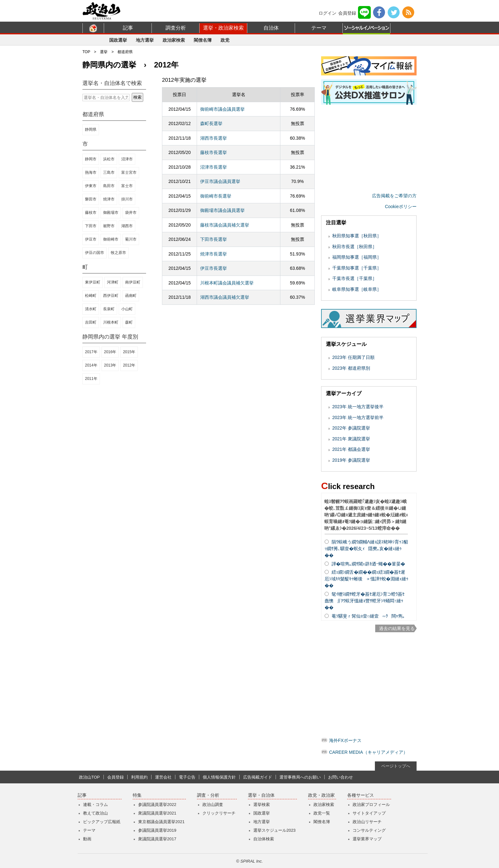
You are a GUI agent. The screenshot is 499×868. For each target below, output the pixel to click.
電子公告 (187, 777)
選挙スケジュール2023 (274, 830)
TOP (86, 52)
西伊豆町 (111, 296)
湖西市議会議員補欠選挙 (225, 297)
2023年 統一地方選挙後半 (358, 407)
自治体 (271, 28)
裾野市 (109, 226)
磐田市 (91, 199)
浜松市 (109, 159)
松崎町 (91, 296)
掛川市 (127, 199)
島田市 (109, 186)
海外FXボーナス (345, 740)
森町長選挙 (211, 123)
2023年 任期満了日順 (353, 357)
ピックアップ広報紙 (102, 822)
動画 (87, 839)
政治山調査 (213, 805)
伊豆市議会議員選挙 (220, 181)
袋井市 (131, 213)
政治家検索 (174, 40)
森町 (129, 322)
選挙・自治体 (261, 795)
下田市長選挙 (214, 239)
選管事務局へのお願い (300, 777)
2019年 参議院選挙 (351, 460)
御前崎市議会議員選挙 (222, 109)
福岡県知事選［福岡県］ (357, 257)
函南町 (131, 296)
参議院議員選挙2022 (157, 805)
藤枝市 (91, 213)
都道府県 (125, 52)
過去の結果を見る (397, 628)
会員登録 (347, 13)
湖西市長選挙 (214, 138)
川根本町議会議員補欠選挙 (227, 283)
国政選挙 (118, 40)
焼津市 (109, 199)
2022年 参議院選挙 (351, 428)
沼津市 (127, 159)
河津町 (113, 282)
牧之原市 (118, 253)
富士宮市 (129, 172)
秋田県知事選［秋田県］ (357, 236)
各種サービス (361, 795)
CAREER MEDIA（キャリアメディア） (368, 752)
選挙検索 (262, 805)
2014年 (91, 365)
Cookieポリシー (401, 206)
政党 (225, 40)
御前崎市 (111, 239)
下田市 (91, 226)
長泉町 (109, 309)
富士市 (127, 186)
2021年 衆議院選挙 (351, 439)
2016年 (110, 352)
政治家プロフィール (371, 805)
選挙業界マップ (367, 839)
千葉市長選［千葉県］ (355, 278)
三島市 (109, 172)
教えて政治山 (95, 813)
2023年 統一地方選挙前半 (358, 417)
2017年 (91, 352)
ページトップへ (396, 766)
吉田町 (91, 322)
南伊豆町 (133, 282)
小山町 (127, 309)
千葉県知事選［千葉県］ (357, 268)
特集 (137, 795)
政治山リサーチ (367, 822)
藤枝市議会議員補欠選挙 (225, 225)
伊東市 (91, 186)
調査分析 (176, 28)
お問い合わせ (341, 777)
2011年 (91, 379)
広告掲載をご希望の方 (394, 196)
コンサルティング (369, 830)
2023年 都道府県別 (351, 368)
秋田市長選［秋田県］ (355, 247)
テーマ (319, 28)
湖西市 (127, 226)
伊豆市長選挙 (214, 268)
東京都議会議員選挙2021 (161, 822)
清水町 (91, 309)
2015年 (129, 352)
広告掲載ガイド (258, 777)
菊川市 (131, 239)
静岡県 (91, 129)
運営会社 (163, 777)
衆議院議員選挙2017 (157, 839)
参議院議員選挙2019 (157, 830)
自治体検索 (264, 839)
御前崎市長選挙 (216, 196)
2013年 (110, 365)
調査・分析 (208, 795)
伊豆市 (91, 239)
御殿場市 (111, 213)
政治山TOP (89, 777)
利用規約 (139, 777)
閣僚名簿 (203, 40)
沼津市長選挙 (214, 167)
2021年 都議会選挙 (351, 449)
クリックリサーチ (219, 813)
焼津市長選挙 (214, 254)
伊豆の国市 (95, 253)
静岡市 (91, 159)
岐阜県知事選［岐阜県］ (357, 289)
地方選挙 (145, 40)
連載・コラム (95, 805)
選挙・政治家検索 (223, 28)
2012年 (129, 365)
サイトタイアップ (369, 813)
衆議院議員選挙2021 (157, 813)
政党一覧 (322, 813)
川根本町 (111, 322)
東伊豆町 (93, 282)
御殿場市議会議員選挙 (222, 210)
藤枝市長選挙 (214, 152)
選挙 (104, 52)
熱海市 (91, 172)
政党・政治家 (321, 795)
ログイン (327, 13)
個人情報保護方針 (219, 777)
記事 (128, 28)
